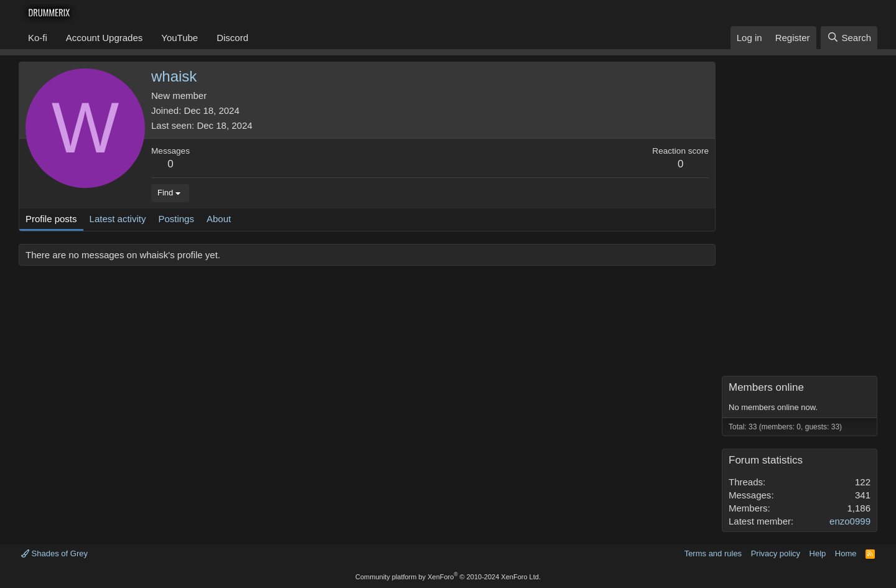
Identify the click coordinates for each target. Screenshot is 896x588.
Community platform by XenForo (448, 577)
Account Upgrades (104, 38)
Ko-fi (38, 38)
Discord (232, 38)
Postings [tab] (176, 219)
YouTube (180, 38)
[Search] (849, 38)
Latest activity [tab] (118, 219)
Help (818, 553)
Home (846, 553)
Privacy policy (776, 553)
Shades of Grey (54, 553)
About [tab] (219, 219)
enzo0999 (850, 521)
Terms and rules (713, 553)
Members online (766, 387)
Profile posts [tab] (51, 219)
